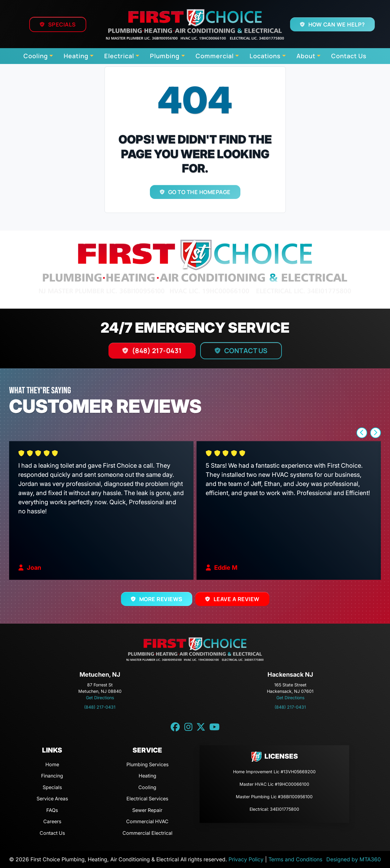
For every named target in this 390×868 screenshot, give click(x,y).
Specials (62, 24)
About (306, 56)
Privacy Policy (246, 859)
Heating (76, 56)
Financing (52, 776)
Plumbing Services (147, 764)
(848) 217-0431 (157, 351)
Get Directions (100, 698)
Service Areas (52, 799)
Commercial (215, 56)
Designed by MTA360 (354, 859)
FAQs (52, 810)
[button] (362, 433)
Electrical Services (147, 799)
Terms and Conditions (295, 859)
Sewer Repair (147, 810)
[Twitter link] (201, 727)
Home (52, 764)
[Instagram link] (188, 727)
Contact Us (349, 56)
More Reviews (161, 599)
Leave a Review (236, 599)
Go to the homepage (199, 192)
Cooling (36, 56)
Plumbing (165, 56)
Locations (265, 56)
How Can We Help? (337, 24)
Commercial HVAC (147, 821)
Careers (52, 821)
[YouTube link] (214, 727)
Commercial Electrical (147, 833)
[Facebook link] (175, 727)
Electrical (119, 56)
